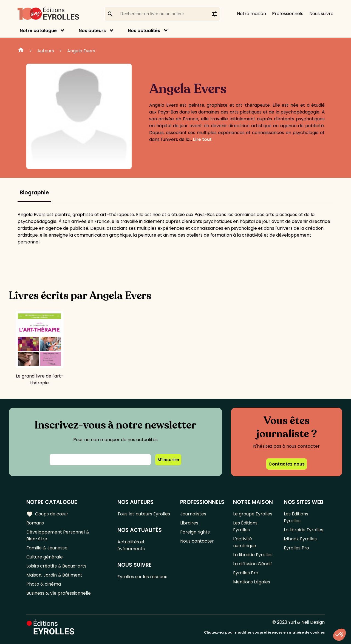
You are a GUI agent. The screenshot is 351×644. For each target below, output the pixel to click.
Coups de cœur (47, 514)
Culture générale (45, 557)
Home (21, 51)
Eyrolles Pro (246, 573)
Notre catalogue (38, 31)
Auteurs (46, 51)
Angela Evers (81, 51)
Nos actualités (144, 31)
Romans (35, 523)
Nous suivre (321, 14)
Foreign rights (195, 532)
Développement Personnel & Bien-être (58, 535)
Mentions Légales (252, 582)
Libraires (189, 523)
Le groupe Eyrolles (253, 514)
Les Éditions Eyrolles (245, 526)
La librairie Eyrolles (253, 555)
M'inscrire (168, 460)
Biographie (34, 193)
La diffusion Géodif (253, 564)
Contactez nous (287, 464)
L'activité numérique (245, 542)
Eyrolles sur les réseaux (142, 577)
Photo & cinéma (44, 584)
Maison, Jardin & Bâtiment (54, 575)
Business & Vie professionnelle (59, 593)
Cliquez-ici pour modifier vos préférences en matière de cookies (264, 632)
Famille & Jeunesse (47, 548)
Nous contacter (197, 541)
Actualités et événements (131, 545)
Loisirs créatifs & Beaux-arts (56, 566)
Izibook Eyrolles (300, 539)
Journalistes (193, 514)
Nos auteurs (92, 31)
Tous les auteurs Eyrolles (144, 514)
